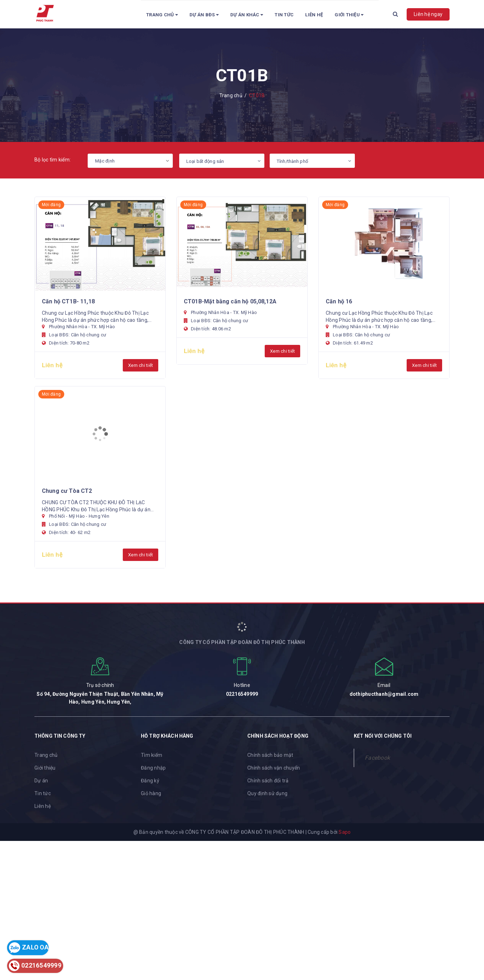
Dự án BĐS (204, 15)
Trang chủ (162, 15)
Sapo (345, 832)
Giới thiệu (45, 768)
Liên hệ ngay (428, 14)
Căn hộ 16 (339, 301)
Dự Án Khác (247, 15)
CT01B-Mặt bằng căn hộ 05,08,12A (230, 301)
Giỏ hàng (151, 793)
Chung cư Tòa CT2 (67, 491)
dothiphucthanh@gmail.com (384, 694)
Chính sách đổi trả (268, 781)
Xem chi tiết (141, 365)
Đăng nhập (153, 768)
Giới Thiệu (349, 15)
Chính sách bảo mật (270, 755)
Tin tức (284, 15)
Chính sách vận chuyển (274, 768)
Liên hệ (314, 15)
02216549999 (242, 694)
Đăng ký (150, 781)
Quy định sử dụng (267, 793)
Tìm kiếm (152, 755)
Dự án (41, 781)
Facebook (377, 758)
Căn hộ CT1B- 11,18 (68, 301)
